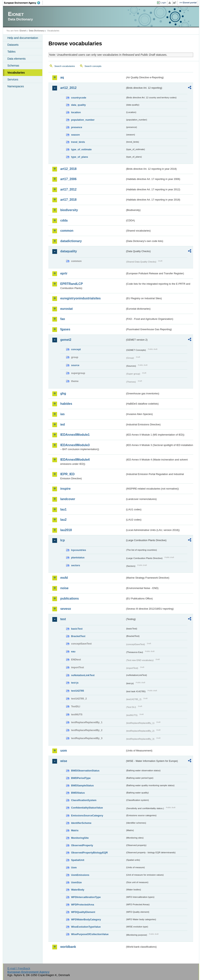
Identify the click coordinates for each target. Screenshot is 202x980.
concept (76, 349)
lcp (62, 540)
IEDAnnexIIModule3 (75, 445)
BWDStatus (78, 793)
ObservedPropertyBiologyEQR (89, 853)
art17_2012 (68, 189)
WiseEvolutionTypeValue (86, 927)
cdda (64, 220)
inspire (65, 489)
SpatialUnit (78, 860)
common (67, 231)
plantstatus (78, 557)
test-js (75, 683)
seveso (65, 609)
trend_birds (78, 142)
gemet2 (66, 340)
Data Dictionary (37, 31)
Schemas (13, 66)
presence (77, 127)
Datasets (13, 45)
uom (64, 751)
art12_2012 (68, 88)
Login (163, 3)
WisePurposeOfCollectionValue (90, 934)
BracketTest (78, 636)
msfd (64, 578)
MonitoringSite (80, 838)
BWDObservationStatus (85, 771)
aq (62, 77)
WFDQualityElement (83, 912)
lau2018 (66, 530)
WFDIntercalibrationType (86, 897)
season (75, 135)
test (63, 619)
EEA (23, 3)
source (75, 365)
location (76, 112)
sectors (76, 565)
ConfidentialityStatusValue (87, 808)
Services (13, 79)
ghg (63, 393)
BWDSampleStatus (82, 785)
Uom (74, 867)
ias (62, 414)
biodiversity (69, 210)
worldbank (68, 947)
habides (66, 404)
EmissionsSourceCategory (87, 815)
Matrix (75, 830)
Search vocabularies (65, 66)
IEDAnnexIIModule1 (75, 435)
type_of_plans (79, 157)
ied (62, 424)
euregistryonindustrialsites (80, 298)
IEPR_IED (67, 474)
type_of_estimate (81, 149)
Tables (11, 52)
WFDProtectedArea (83, 905)
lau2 (63, 520)
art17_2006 (68, 179)
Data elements (16, 59)
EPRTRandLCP (71, 284)
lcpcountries (78, 550)
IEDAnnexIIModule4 (75, 460)
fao (63, 319)
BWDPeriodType (81, 778)
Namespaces (16, 86)
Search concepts (93, 66)
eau (73, 651)
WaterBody (78, 890)
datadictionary (71, 241)
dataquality (68, 251)
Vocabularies (16, 73)
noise (64, 588)
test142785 (77, 691)
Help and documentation (23, 38)
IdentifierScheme (81, 823)
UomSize (76, 882)
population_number (83, 120)
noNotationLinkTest (83, 675)
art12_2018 (68, 169)
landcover (68, 499)
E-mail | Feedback (19, 968)
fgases (65, 329)
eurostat (66, 309)
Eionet (23, 31)
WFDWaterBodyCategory (86, 919)
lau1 (63, 509)
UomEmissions (80, 875)
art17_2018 (68, 200)
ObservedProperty (82, 845)
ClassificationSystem (84, 800)
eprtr (64, 273)
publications (69, 598)
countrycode (79, 98)
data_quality (78, 105)
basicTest (77, 629)
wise (64, 761)
